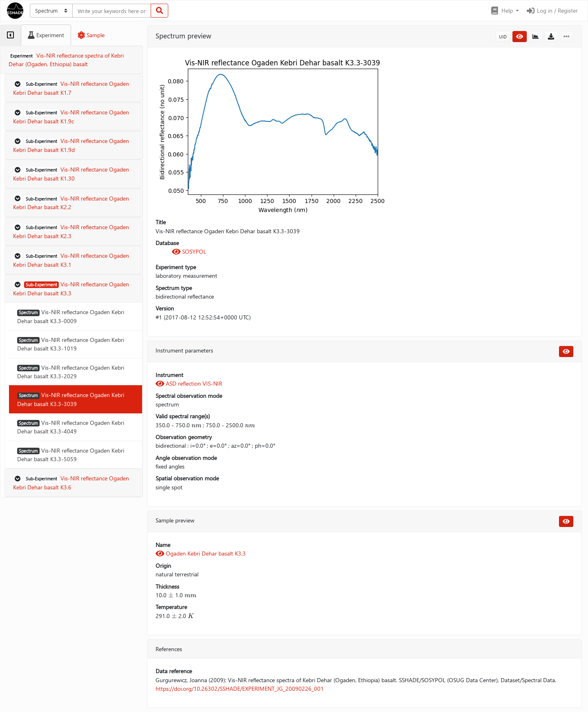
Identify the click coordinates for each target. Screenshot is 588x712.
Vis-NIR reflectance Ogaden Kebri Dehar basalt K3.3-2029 (71, 372)
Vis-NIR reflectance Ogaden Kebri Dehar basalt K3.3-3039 (71, 399)
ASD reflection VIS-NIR (189, 383)
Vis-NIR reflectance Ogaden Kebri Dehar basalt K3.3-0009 (71, 316)
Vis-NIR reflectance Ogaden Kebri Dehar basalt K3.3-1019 (71, 344)
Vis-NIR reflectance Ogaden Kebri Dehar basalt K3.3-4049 (71, 427)
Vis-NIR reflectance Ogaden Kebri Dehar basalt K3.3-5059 (71, 455)
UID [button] (503, 37)
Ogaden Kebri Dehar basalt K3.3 (201, 553)
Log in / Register (552, 10)
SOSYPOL (189, 251)
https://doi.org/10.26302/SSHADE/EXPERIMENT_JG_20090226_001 (240, 689)
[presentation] (196, 425)
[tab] (10, 35)
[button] (504, 11)
